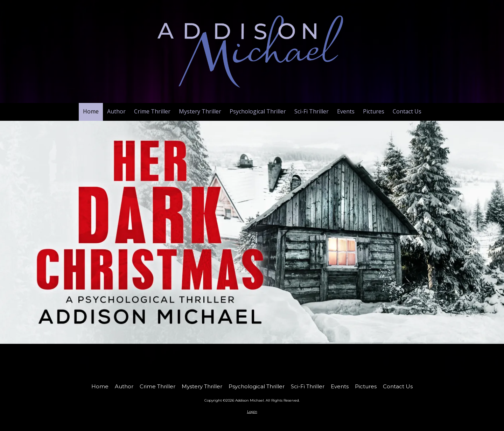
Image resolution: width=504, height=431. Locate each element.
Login (252, 412)
